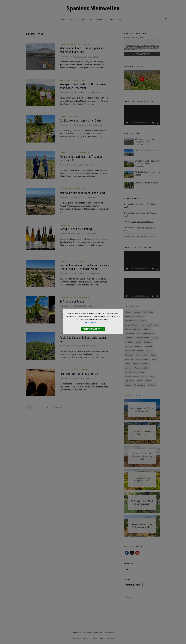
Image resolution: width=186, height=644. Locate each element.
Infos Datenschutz (93, 322)
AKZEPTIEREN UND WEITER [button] (93, 329)
